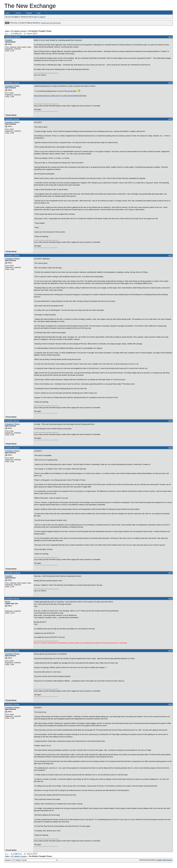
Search (18, 13)
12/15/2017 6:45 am (12, 598)
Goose (8, 602)
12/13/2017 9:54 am (12, 448)
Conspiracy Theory (12, 86)
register (42, 17)
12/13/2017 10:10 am (13, 573)
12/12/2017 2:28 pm (12, 255)
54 (18, 34)
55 (21, 34)
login (35, 17)
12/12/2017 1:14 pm (12, 119)
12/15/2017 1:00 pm (12, 651)
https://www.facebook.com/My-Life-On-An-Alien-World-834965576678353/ (60, 96)
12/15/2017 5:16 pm (12, 704)
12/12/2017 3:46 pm (12, 421)
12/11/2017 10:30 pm (13, 37)
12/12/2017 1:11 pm (12, 83)
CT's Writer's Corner (19, 31)
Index (7, 13)
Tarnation (9, 40)
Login (39, 13)
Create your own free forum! (51, 23)
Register (29, 13)
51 (12, 34)
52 (14, 34)
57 (25, 34)
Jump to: (31, 860)
